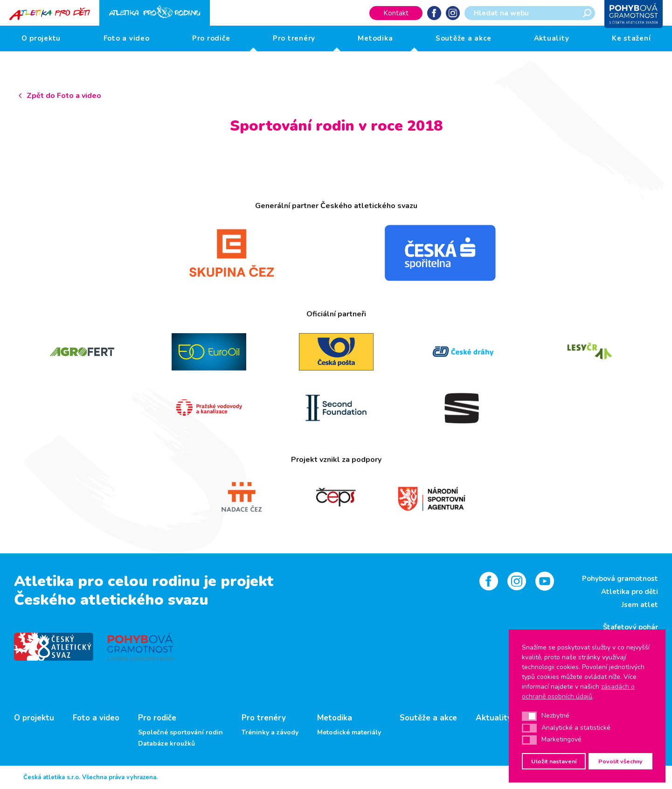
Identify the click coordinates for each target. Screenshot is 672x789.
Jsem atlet (640, 605)
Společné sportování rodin (180, 733)
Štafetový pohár (630, 627)
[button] (529, 716)
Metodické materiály (349, 733)
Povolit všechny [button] (620, 761)
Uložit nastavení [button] (554, 761)
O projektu (41, 38)
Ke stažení (631, 38)
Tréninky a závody (270, 733)
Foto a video (127, 38)
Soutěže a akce (464, 38)
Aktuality (552, 38)
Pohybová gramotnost (620, 579)
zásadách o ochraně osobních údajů (578, 691)
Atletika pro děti (630, 592)
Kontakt (396, 13)
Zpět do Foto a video (64, 96)
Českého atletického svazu (111, 600)
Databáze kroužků (166, 744)
